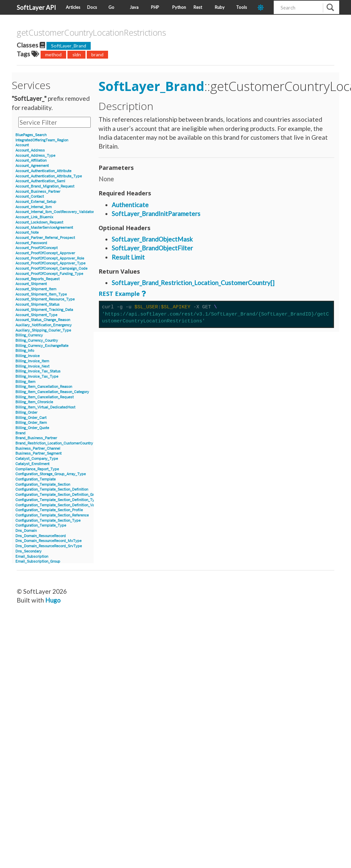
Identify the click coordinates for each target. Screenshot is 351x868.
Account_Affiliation (31, 161)
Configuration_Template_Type (41, 525)
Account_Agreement (32, 166)
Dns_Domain (26, 531)
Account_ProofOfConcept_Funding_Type (49, 274)
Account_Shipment (31, 284)
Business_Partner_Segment (38, 453)
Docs (92, 7)
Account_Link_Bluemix (34, 217)
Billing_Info (25, 351)
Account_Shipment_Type (36, 315)
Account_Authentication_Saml (40, 181)
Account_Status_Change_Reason (43, 320)
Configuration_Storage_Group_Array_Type (51, 474)
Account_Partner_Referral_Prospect (45, 238)
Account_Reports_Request (37, 279)
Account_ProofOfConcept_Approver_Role (50, 258)
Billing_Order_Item (31, 423)
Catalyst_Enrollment (32, 464)
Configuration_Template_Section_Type (48, 521)
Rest (198, 7)
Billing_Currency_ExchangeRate (42, 346)
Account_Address (30, 150)
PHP (155, 7)
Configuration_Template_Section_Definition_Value (57, 505)
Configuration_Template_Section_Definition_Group (58, 495)
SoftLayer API (36, 7)
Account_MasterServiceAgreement (44, 228)
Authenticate (130, 205)
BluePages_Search (31, 135)
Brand (20, 433)
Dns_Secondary (28, 551)
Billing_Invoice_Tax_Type (37, 377)
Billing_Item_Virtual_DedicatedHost (45, 407)
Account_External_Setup (36, 202)
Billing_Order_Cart (31, 418)
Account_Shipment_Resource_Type (45, 299)
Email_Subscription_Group (38, 561)
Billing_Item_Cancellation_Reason (44, 387)
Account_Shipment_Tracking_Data (44, 310)
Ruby (220, 7)
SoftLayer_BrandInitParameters (156, 214)
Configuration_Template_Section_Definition (52, 489)
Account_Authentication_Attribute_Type (49, 176)
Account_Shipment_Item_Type (41, 294)
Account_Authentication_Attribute (43, 171)
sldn (77, 54)
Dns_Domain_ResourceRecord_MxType (48, 541)
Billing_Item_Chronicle (34, 402)
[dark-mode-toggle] (263, 7)
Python (179, 7)
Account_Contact (30, 197)
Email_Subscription (32, 557)
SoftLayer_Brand (69, 46)
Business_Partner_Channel (38, 449)
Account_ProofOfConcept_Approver (45, 253)
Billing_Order (26, 413)
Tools (241, 7)
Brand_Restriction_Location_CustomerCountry (54, 443)
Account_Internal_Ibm (34, 207)
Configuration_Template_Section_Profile (49, 510)
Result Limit (128, 257)
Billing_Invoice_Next (32, 366)
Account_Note (27, 233)
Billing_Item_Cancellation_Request (45, 397)
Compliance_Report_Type (37, 469)
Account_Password (31, 243)
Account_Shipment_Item (36, 289)
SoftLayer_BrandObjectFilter (152, 248)
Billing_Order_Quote (32, 428)
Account (22, 145)
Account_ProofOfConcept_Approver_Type (50, 263)
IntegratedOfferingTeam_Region (42, 140)
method (53, 54)
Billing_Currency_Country (37, 341)
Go (111, 7)
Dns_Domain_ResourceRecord (41, 536)
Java (134, 7)
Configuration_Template (36, 479)
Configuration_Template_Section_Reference (52, 515)
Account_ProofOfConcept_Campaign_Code (51, 269)
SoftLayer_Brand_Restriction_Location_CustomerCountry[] (193, 283)
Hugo (53, 600)
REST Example (119, 294)
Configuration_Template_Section (43, 485)
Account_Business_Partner (38, 192)
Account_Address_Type (35, 156)
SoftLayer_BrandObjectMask (152, 239)
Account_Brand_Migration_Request (45, 186)
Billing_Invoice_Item (32, 361)
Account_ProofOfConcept (37, 248)
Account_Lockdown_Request (39, 222)
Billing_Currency (29, 335)
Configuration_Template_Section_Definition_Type (57, 500)
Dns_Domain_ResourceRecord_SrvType (49, 546)
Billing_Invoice (28, 356)
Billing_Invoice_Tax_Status (38, 371)
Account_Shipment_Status (37, 305)
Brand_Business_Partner (36, 438)
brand (97, 54)
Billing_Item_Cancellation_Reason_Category (52, 392)
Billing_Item (25, 382)
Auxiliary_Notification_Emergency (44, 325)
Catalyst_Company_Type (37, 459)
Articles (73, 7)
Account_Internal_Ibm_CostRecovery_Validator (55, 212)
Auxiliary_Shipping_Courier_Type (43, 330)
